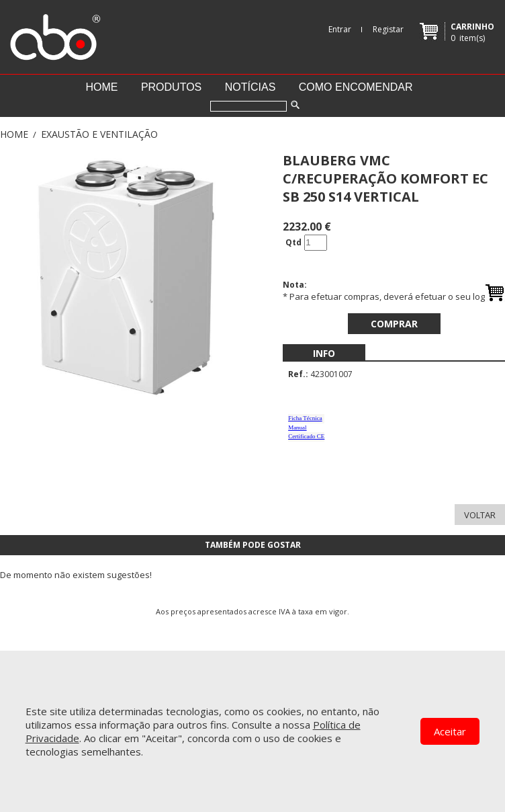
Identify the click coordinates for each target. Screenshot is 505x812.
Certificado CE (306, 436)
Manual (297, 428)
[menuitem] (324, 353)
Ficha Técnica (305, 418)
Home (101, 87)
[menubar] (324, 353)
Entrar (340, 29)
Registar (388, 29)
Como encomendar (356, 87)
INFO (324, 353)
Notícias (250, 87)
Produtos (171, 87)
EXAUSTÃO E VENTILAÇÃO (99, 134)
